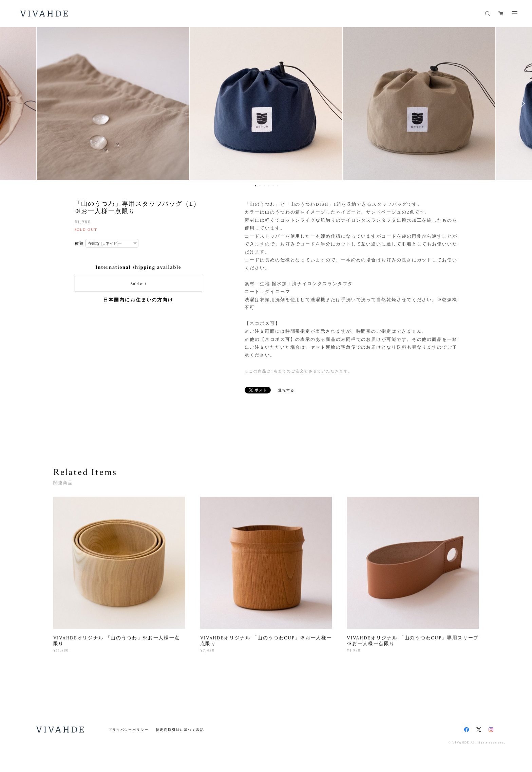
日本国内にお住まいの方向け (138, 300)
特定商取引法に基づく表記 (180, 730)
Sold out (138, 284)
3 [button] (264, 186)
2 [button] (260, 186)
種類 (79, 243)
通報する (286, 390)
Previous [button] (10, 104)
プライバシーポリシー (128, 730)
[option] (266, 104)
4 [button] (269, 186)
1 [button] (255, 186)
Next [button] (522, 104)
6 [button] (278, 186)
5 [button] (273, 186)
